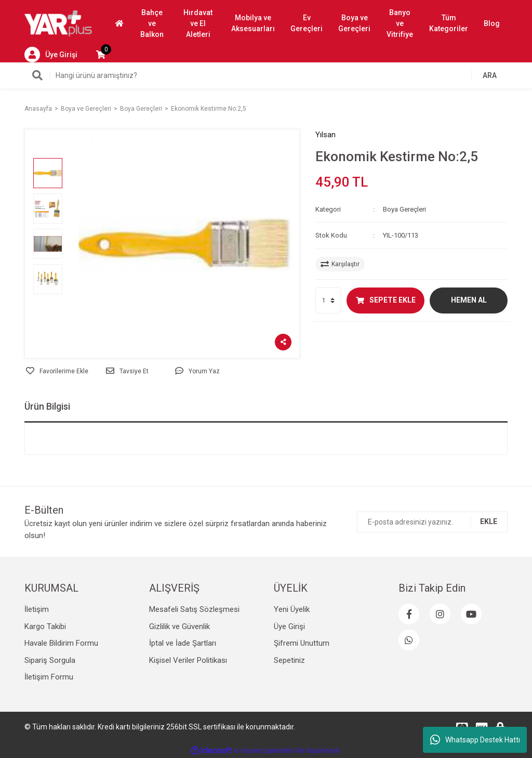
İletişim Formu (49, 677)
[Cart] (101, 55)
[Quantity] (328, 300)
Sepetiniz (289, 660)
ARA (490, 75)
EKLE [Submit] (489, 521)
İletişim (37, 609)
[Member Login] (51, 55)
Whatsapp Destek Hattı (475, 740)
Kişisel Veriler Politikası (188, 660)
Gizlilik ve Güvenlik (179, 626)
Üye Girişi (289, 626)
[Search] (266, 75)
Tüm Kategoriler (449, 23)
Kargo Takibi (45, 626)
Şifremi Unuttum (302, 643)
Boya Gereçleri (404, 209)
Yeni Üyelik (292, 609)
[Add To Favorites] (57, 371)
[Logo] (58, 23)
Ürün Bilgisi (47, 406)
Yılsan (325, 135)
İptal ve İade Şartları (183, 643)
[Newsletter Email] (432, 522)
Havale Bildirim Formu (61, 643)
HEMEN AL (469, 300)
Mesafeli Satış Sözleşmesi (194, 609)
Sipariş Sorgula (50, 660)
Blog (492, 23)
